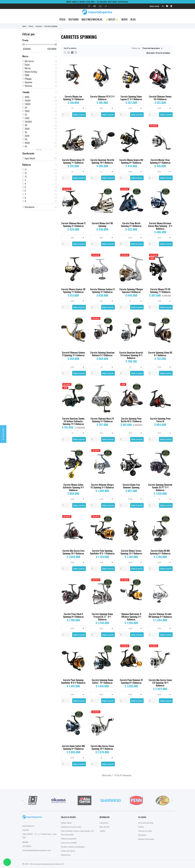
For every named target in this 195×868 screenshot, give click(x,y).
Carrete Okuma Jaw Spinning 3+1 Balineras (73, 98)
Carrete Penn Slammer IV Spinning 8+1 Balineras (131, 681)
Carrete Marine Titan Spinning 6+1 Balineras (160, 161)
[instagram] (100, 6)
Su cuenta (142, 817)
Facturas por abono (145, 831)
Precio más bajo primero (151, 48)
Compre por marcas (68, 851)
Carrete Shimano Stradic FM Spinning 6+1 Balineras (160, 615)
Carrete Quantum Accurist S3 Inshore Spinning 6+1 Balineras (131, 355)
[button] (3, 434)
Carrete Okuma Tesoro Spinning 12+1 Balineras (131, 552)
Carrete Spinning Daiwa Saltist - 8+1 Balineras (102, 681)
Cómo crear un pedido (69, 843)
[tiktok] (106, 6)
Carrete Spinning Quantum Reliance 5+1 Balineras (102, 354)
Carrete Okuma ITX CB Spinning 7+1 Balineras (160, 291)
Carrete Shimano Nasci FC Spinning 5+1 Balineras (102, 420)
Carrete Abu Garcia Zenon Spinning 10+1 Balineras (102, 747)
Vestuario (74, 19)
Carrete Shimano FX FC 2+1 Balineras (102, 98)
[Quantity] (66, 115)
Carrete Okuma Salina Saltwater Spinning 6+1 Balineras (73, 487)
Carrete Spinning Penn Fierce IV (160, 420)
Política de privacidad (69, 839)
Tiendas (102, 831)
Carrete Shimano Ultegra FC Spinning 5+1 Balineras (102, 486)
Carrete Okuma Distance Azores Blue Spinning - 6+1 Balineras (160, 226)
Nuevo (125, 19)
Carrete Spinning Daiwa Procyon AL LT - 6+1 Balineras (102, 617)
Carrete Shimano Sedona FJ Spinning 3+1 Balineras (102, 291)
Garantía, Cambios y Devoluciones (73, 847)
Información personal (146, 823)
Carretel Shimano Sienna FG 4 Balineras (160, 98)
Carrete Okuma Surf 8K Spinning (102, 225)
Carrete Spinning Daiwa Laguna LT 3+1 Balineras (131, 98)
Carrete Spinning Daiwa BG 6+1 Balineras (160, 354)
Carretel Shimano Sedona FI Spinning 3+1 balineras (73, 354)
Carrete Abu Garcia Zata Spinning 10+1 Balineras (73, 552)
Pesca (62, 19)
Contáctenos (104, 823)
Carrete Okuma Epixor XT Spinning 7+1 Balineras (73, 161)
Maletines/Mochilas (92, 19)
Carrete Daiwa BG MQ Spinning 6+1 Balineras (160, 552)
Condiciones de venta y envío (71, 827)
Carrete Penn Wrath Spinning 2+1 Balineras (131, 225)
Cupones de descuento (146, 839)
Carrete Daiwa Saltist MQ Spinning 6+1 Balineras (73, 747)
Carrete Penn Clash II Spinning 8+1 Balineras (73, 615)
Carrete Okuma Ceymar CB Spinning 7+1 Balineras (73, 291)
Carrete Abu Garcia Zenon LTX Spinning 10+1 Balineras (160, 683)
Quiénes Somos (66, 823)
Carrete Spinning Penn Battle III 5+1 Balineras (131, 420)
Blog (133, 19)
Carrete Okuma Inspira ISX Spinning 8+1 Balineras (131, 161)
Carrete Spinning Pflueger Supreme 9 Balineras (131, 291)
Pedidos (141, 827)
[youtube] (95, 6)
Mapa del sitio (104, 827)
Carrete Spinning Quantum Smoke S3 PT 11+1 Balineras (160, 487)
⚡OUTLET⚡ (112, 19)
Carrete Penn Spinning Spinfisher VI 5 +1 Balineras (102, 552)
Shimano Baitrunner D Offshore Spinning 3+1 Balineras (131, 617)
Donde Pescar (66, 855)
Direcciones (142, 835)
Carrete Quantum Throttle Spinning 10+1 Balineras (102, 161)
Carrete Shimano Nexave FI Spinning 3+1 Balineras (73, 225)
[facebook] (89, 6)
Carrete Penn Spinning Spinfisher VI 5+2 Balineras (73, 681)
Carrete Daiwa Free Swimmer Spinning (131, 486)
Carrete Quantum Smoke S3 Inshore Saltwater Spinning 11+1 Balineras (73, 421)
